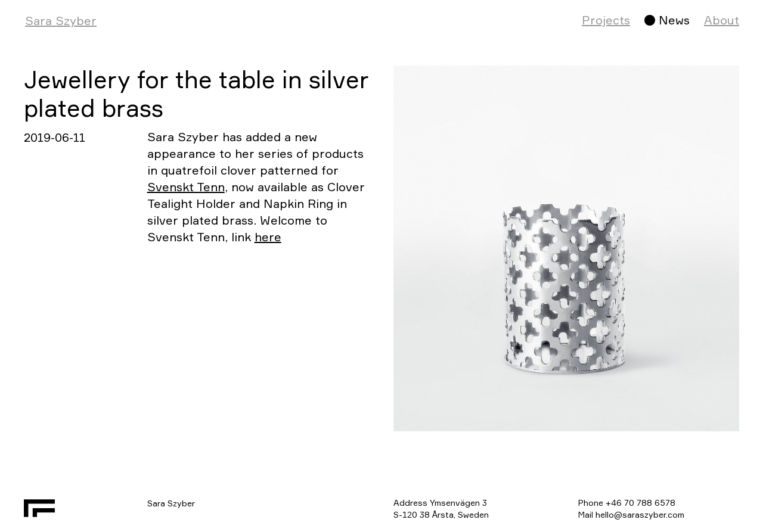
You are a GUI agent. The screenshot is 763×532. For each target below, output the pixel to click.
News (674, 20)
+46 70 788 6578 (641, 503)
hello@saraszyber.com (640, 514)
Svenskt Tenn (186, 187)
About (722, 20)
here (268, 237)
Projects (606, 20)
